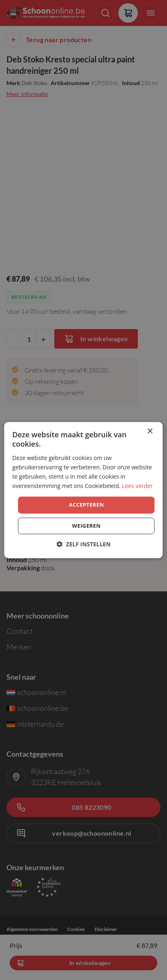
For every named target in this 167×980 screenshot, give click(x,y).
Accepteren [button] (86, 505)
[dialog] (83, 490)
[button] (83, 544)
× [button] (150, 431)
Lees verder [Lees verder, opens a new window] (137, 486)
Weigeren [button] (86, 526)
